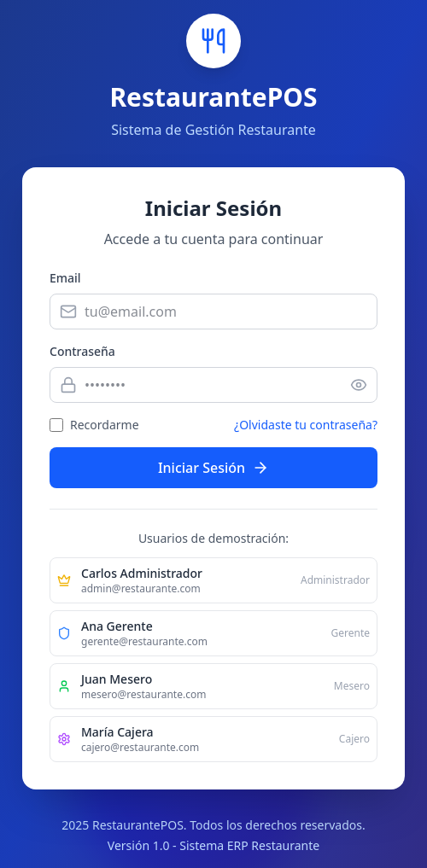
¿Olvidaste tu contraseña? (306, 425)
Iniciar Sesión (213, 468)
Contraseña (82, 351)
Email (65, 278)
